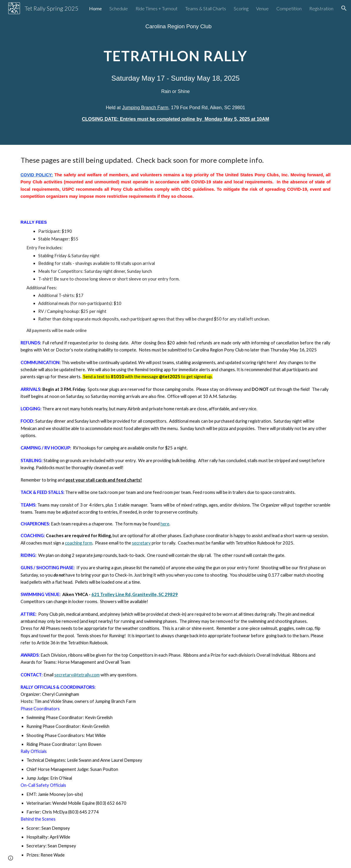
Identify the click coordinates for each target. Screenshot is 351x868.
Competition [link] (289, 8)
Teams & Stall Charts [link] (206, 8)
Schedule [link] (119, 8)
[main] (175, 26)
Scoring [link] (241, 8)
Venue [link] (262, 8)
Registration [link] (321, 8)
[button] (344, 8)
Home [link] (95, 8)
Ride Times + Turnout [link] (157, 8)
